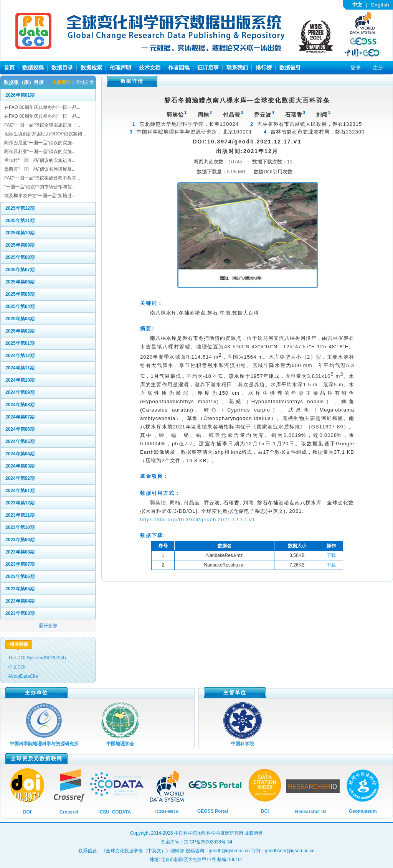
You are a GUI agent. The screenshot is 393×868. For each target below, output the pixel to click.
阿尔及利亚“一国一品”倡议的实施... (40, 152)
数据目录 (62, 68)
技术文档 (150, 68)
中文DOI (17, 667)
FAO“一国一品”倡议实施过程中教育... (42, 178)
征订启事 (208, 68)
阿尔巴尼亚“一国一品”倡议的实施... (40, 143)
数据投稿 (33, 68)
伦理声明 (121, 68)
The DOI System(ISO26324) (37, 658)
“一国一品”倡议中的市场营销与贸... (40, 187)
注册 (378, 68)
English (380, 5)
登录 (356, 68)
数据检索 (91, 68)
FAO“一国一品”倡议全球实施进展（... (42, 125)
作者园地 (179, 68)
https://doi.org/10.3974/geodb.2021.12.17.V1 (198, 520)
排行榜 (264, 68)
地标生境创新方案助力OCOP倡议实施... (45, 134)
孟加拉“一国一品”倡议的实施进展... (40, 160)
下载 (331, 555)
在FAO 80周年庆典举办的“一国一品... (42, 107)
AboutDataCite (23, 676)
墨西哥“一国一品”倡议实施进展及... (40, 169)
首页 (9, 68)
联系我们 (237, 68)
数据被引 (290, 68)
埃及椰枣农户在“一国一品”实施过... (40, 196)
